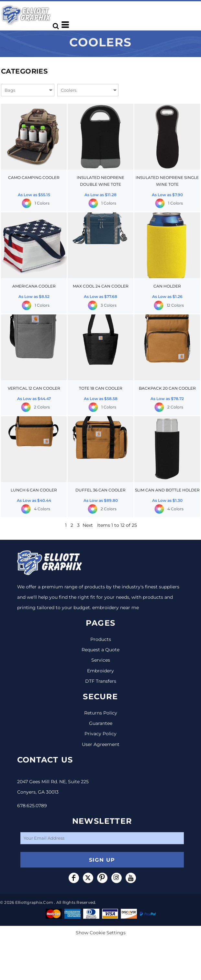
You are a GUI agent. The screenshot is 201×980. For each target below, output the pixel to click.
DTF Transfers (101, 681)
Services (101, 660)
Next (88, 525)
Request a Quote (100, 650)
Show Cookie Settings (101, 933)
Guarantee (101, 723)
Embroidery (100, 671)
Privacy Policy (100, 734)
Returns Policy (101, 713)
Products (101, 639)
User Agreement (101, 744)
